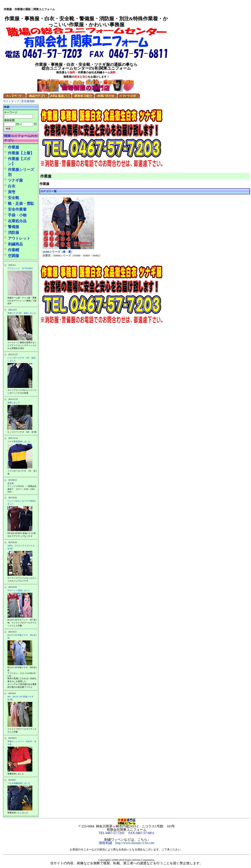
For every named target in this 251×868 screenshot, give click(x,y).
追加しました (14, 403)
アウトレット (19, 238)
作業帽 (13, 250)
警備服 (13, 227)
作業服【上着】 (21, 153)
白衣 (12, 186)
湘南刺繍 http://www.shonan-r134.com (126, 843)
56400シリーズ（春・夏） (58, 252)
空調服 (13, 256)
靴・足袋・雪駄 (21, 204)
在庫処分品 (17, 221)
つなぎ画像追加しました (19, 783)
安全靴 (13, 198)
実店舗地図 (28, 101)
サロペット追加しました (19, 590)
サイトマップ (11, 101)
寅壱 (12, 192)
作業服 (13, 147)
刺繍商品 (15, 244)
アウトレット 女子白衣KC (20, 268)
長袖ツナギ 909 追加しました (22, 313)
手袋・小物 (17, 215)
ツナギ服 (15, 180)
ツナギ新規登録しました (19, 441)
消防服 (13, 233)
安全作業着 (17, 209)
